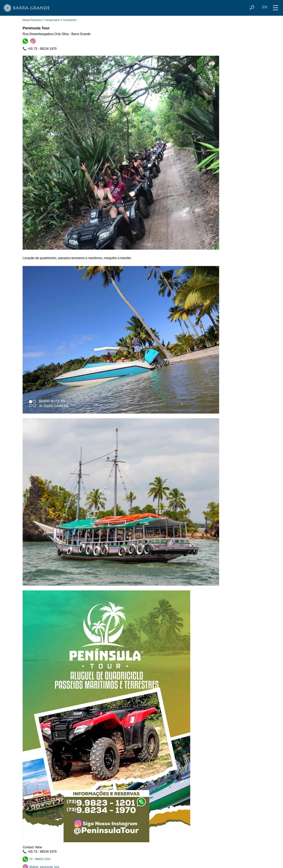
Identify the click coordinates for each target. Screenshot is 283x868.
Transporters (70, 20)
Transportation (52, 20)
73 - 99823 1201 (37, 859)
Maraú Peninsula (32, 20)
